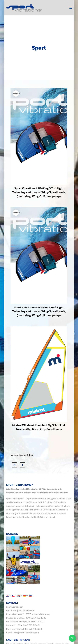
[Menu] (70, 8)
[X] (15, 465)
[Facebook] (23, 465)
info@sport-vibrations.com (27, 633)
